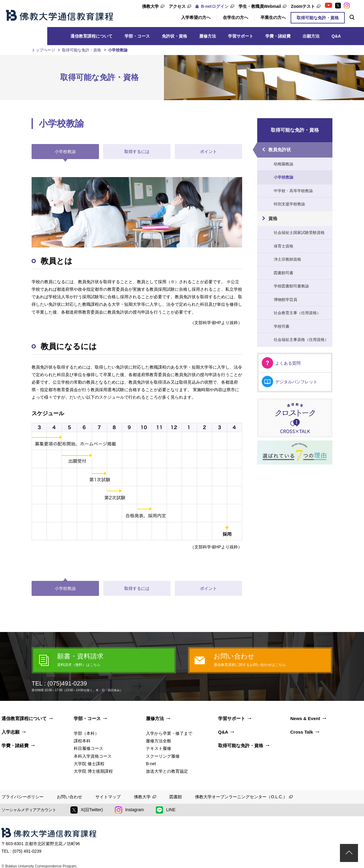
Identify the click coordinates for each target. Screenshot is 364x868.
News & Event (305, 718)
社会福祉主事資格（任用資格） (301, 340)
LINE (166, 810)
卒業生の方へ (273, 17)
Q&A (336, 36)
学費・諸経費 (278, 36)
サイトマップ (108, 797)
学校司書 (282, 326)
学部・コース (137, 36)
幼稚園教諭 (284, 164)
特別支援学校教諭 (289, 204)
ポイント (208, 152)
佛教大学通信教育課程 (60, 15)
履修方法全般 (159, 741)
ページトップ (349, 853)
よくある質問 (288, 363)
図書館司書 (284, 273)
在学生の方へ (236, 17)
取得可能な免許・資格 (318, 18)
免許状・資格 (174, 36)
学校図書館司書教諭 (291, 286)
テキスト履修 (159, 748)
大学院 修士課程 (89, 764)
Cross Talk (302, 732)
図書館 (176, 797)
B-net (151, 764)
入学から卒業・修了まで (169, 733)
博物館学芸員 (285, 300)
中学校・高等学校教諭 (293, 191)
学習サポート (241, 36)
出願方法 (311, 36)
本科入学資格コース (93, 756)
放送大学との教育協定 (167, 771)
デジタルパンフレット (296, 382)
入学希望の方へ (196, 17)
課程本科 (82, 741)
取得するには (137, 152)
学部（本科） (86, 733)
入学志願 (11, 732)
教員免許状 (280, 150)
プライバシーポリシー (23, 797)
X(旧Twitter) (87, 810)
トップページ (43, 50)
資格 (273, 218)
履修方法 (208, 36)
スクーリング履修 (163, 756)
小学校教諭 (284, 177)
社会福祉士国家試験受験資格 (299, 233)
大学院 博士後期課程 (93, 771)
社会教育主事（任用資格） (297, 313)
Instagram (129, 810)
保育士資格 (284, 246)
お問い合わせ (69, 797)
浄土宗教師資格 (287, 259)
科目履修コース (88, 748)
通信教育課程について (91, 36)
